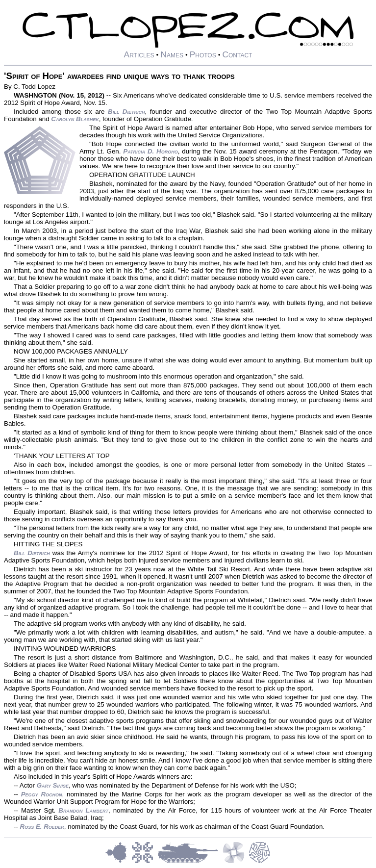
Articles (139, 54)
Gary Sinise (53, 785)
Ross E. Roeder (42, 827)
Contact (237, 54)
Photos (203, 54)
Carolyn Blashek (75, 119)
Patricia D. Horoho (150, 151)
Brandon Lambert (83, 810)
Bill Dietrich (126, 112)
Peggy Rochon (42, 794)
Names (172, 54)
